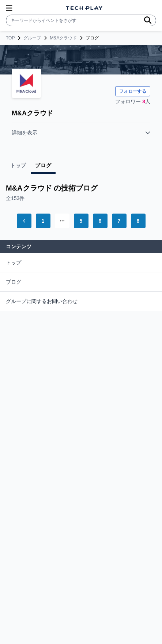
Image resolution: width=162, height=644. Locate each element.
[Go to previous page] (24, 221)
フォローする (133, 91)
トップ (14, 262)
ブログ (14, 282)
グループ (32, 38)
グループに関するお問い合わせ (42, 301)
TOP (10, 38)
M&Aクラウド (63, 38)
